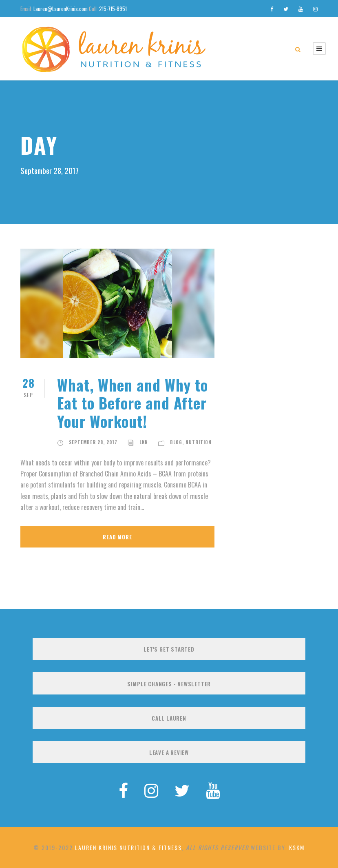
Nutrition (199, 442)
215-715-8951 (113, 9)
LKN (144, 442)
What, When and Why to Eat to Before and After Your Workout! (133, 403)
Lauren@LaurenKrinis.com (61, 9)
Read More (117, 537)
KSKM (297, 847)
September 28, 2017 (93, 442)
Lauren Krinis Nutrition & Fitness (128, 847)
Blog (176, 442)
